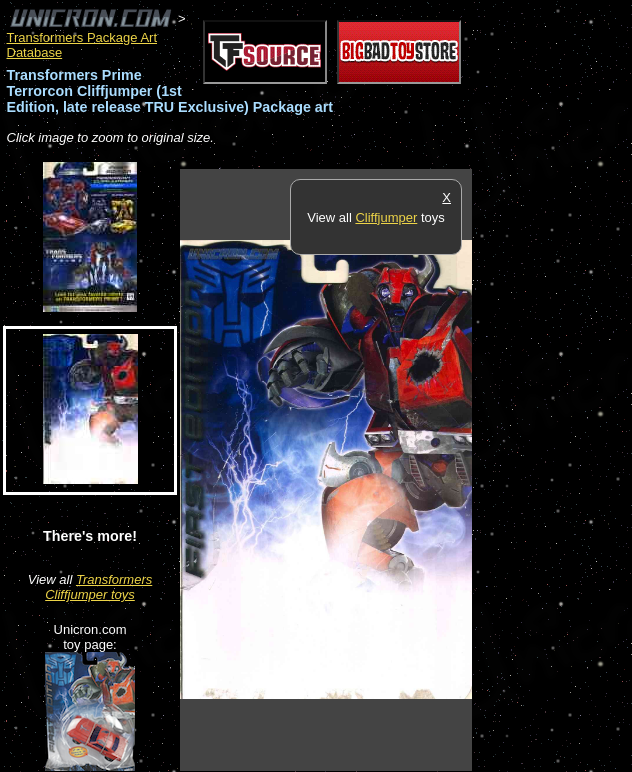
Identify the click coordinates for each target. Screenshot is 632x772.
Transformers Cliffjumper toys (98, 587)
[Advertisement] (552, 469)
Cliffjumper (386, 217)
